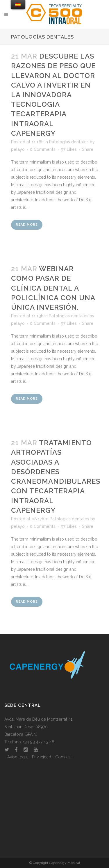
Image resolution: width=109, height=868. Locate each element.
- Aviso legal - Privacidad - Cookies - (39, 757)
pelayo (18, 149)
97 (69, 149)
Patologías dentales (69, 142)
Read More (27, 225)
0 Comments (43, 149)
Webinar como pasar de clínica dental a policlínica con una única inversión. (53, 288)
